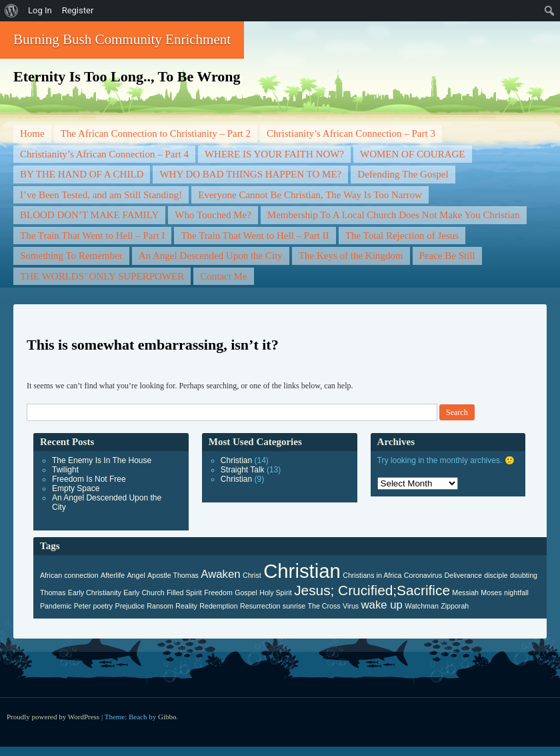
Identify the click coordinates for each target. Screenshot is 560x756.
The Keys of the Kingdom (351, 256)
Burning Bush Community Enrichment (122, 39)
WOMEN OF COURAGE (413, 154)
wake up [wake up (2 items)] (381, 605)
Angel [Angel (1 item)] (136, 575)
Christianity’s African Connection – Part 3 (351, 133)
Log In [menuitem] (40, 10)
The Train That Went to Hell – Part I (92, 236)
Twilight (65, 470)
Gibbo (167, 717)
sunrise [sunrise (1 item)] (294, 606)
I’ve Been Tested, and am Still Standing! (101, 195)
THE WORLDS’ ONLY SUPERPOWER (102, 276)
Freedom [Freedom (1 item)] (218, 593)
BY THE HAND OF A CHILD (82, 174)
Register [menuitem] (78, 10)
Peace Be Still (447, 256)
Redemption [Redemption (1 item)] (218, 606)
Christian (236, 460)
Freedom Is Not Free (89, 479)
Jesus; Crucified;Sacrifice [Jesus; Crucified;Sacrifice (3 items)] (372, 590)
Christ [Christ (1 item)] (252, 575)
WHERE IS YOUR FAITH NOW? (274, 154)
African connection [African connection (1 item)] (69, 575)
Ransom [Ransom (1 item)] (160, 606)
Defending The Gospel (403, 174)
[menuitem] (12, 11)
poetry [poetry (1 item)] (103, 606)
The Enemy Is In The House (102, 460)
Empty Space (76, 488)
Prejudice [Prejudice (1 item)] (130, 606)
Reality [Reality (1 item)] (186, 606)
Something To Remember (71, 256)
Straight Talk (243, 470)
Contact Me (223, 276)
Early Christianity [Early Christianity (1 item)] (95, 593)
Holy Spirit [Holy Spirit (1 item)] (276, 593)
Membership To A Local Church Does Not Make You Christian (394, 215)
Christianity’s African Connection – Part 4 (104, 154)
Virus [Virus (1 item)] (351, 606)
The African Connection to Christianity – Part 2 (156, 133)
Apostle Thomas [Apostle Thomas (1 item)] (173, 575)
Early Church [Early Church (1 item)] (144, 593)
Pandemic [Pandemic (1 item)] (56, 606)
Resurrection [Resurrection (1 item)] (260, 606)
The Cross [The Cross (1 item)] (324, 606)
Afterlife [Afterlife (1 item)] (113, 575)
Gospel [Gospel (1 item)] (246, 593)
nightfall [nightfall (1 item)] (516, 593)
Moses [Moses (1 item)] (491, 593)
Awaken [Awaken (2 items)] (220, 574)
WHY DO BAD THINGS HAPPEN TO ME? (250, 174)
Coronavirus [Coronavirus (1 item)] (423, 575)
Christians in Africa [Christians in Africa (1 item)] (372, 575)
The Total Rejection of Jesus (402, 236)
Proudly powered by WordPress (53, 717)
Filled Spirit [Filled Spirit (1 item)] (184, 593)
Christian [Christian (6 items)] (302, 571)
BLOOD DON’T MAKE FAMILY (89, 215)
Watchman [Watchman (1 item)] (422, 606)
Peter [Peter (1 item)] (82, 606)
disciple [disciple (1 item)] (496, 575)
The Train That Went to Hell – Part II (255, 236)
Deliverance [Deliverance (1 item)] (463, 575)
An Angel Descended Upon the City (211, 256)
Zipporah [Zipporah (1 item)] (455, 606)
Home (32, 133)
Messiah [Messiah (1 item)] (465, 593)
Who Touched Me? (213, 215)
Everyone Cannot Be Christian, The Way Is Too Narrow (310, 195)
